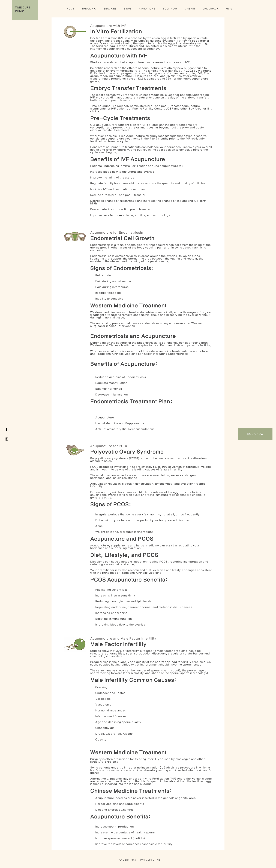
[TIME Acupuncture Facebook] (7, 429)
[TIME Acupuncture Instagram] (7, 439)
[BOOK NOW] (255, 434)
